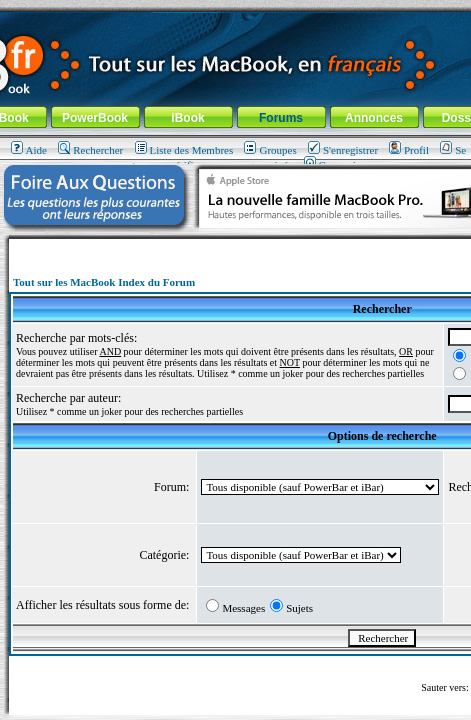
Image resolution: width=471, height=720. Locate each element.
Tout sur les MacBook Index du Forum (104, 282)
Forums (281, 118)
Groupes (270, 150)
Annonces (374, 118)
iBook (187, 118)
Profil (409, 150)
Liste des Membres (184, 150)
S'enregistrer (343, 150)
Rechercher (90, 150)
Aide (29, 150)
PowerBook (95, 118)
